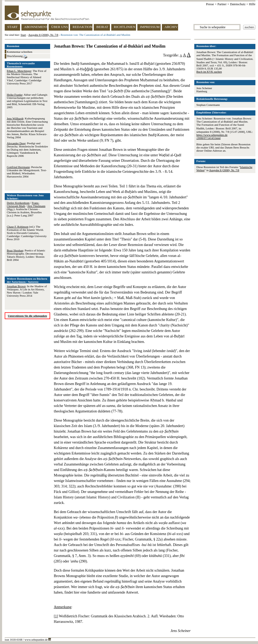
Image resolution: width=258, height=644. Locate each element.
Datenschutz (238, 4)
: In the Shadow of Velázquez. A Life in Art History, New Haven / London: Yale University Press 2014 (27, 291)
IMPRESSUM (150, 27)
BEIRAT (102, 27)
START (12, 27)
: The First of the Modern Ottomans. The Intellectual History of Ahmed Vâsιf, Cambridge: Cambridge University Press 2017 (27, 77)
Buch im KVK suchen (209, 72)
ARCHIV (171, 27)
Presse (210, 4)
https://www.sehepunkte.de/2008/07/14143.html (212, 136)
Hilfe (252, 4)
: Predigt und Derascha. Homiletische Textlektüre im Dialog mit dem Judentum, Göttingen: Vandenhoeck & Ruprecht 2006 (27, 149)
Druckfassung (17, 56)
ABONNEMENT (36, 27)
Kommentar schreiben (19, 52)
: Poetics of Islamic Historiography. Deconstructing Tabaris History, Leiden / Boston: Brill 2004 (26, 255)
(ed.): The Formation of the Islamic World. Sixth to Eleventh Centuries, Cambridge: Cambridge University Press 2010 (27, 233)
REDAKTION (83, 27)
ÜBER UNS (60, 27)
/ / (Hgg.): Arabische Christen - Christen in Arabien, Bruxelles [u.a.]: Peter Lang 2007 (26, 209)
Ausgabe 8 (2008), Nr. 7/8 (43, 35)
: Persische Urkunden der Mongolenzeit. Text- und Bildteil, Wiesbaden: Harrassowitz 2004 (27, 172)
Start (23, 35)
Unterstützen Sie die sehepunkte (28, 316)
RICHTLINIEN (125, 27)
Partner (222, 4)
